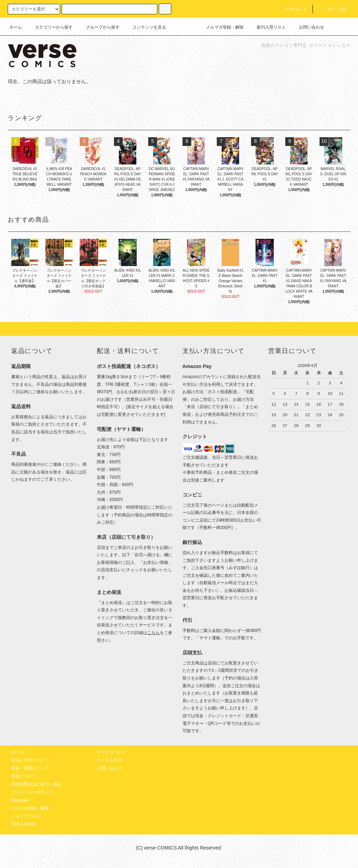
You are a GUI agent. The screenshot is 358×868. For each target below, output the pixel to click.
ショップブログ (26, 816)
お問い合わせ (307, 27)
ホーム (16, 27)
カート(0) (332, 9)
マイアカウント (112, 752)
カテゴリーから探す (50, 27)
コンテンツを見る (145, 27)
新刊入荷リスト (267, 27)
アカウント (292, 9)
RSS (16, 824)
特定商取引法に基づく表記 (36, 784)
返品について (24, 776)
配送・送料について (30, 768)
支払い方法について (30, 760)
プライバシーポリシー (32, 792)
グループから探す (99, 27)
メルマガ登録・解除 (221, 27)
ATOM (29, 824)
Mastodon (20, 800)
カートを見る (109, 760)
